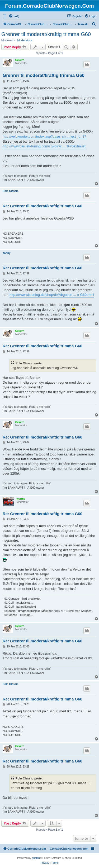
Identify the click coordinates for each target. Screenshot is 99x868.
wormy (21, 499)
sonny (6, 253)
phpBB (36, 858)
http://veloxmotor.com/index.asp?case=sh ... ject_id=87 (44, 136)
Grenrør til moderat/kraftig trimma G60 (46, 34)
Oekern (20, 60)
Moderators (25, 40)
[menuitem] (14, 16)
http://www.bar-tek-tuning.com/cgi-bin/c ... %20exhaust (44, 146)
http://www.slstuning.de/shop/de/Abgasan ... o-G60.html (52, 295)
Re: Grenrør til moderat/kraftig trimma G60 (43, 206)
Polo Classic (10, 191)
